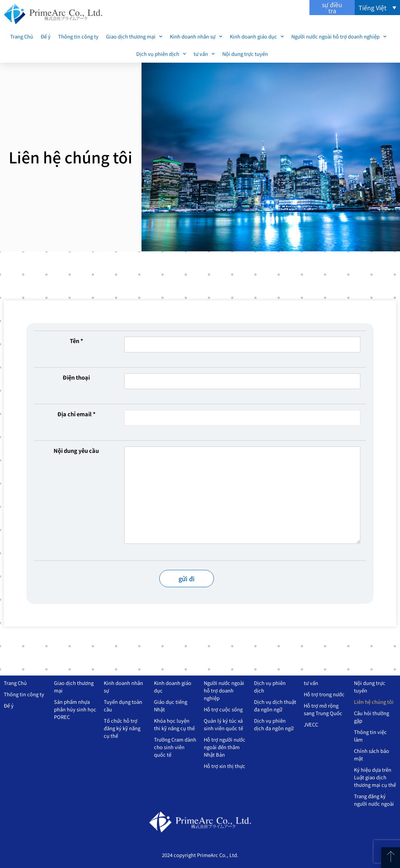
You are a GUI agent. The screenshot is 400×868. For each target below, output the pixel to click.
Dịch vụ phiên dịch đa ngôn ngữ (274, 724)
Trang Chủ (22, 36)
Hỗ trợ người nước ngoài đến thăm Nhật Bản (225, 747)
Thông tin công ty (78, 36)
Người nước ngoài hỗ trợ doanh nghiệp (339, 36)
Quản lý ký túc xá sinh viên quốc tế (223, 724)
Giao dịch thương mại (134, 36)
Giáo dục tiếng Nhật (171, 706)
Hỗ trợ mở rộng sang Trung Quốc (323, 709)
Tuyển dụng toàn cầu (123, 706)
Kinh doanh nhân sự (196, 36)
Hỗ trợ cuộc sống (223, 709)
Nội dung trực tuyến (245, 54)
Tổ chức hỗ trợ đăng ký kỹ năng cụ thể (122, 728)
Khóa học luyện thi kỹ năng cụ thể (174, 724)
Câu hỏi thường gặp (372, 717)
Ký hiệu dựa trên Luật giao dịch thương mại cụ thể (375, 777)
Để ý (46, 36)
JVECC (311, 724)
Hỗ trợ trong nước (324, 694)
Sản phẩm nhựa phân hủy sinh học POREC (75, 709)
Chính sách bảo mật (372, 755)
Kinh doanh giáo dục (257, 36)
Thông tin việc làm (370, 736)
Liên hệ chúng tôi (374, 702)
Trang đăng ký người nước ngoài (374, 800)
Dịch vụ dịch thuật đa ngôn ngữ (275, 706)
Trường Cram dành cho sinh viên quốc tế (175, 747)
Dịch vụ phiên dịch (161, 54)
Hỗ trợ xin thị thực (225, 766)
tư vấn (204, 54)
